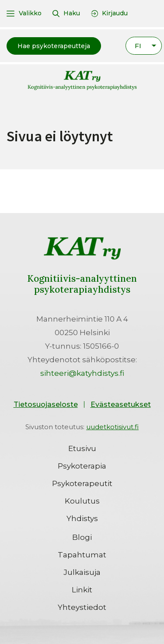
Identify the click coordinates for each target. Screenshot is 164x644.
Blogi (82, 537)
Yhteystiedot (82, 607)
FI (138, 46)
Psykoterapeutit (82, 483)
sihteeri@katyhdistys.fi (82, 373)
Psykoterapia (82, 466)
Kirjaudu (115, 13)
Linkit (82, 590)
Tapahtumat (82, 555)
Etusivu (82, 448)
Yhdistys (82, 518)
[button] (54, 46)
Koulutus (82, 501)
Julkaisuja (82, 572)
